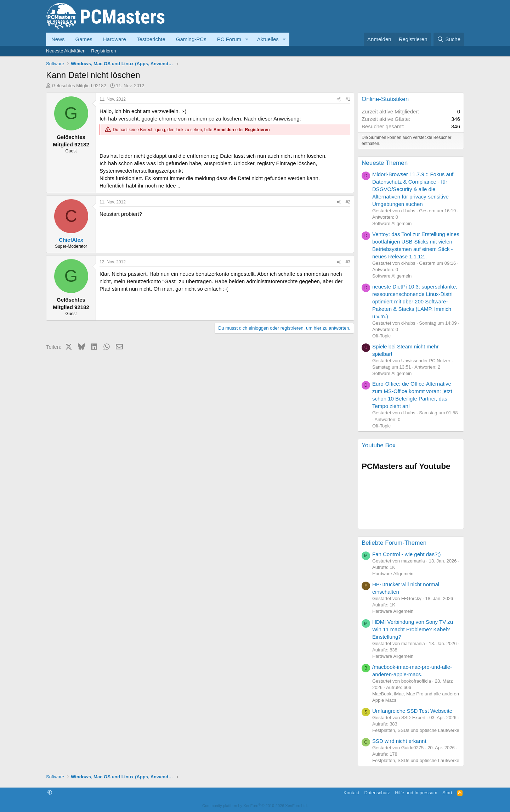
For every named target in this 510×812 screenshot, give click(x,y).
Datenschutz (377, 793)
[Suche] (449, 39)
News (58, 39)
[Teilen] (339, 99)
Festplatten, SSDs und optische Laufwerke (416, 730)
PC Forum (229, 39)
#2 (348, 202)
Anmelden (224, 130)
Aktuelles (268, 39)
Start (447, 793)
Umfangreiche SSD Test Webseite (412, 711)
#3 (348, 262)
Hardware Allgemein (393, 574)
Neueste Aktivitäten (66, 51)
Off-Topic (381, 336)
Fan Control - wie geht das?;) (406, 554)
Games (84, 39)
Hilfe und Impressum (416, 793)
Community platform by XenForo (255, 806)
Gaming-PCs (191, 39)
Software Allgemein (392, 223)
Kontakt (351, 793)
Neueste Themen (385, 163)
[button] (247, 39)
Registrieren (103, 51)
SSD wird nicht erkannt (399, 741)
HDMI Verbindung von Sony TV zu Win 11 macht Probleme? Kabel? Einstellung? (413, 629)
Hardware (115, 39)
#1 (348, 99)
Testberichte (151, 39)
